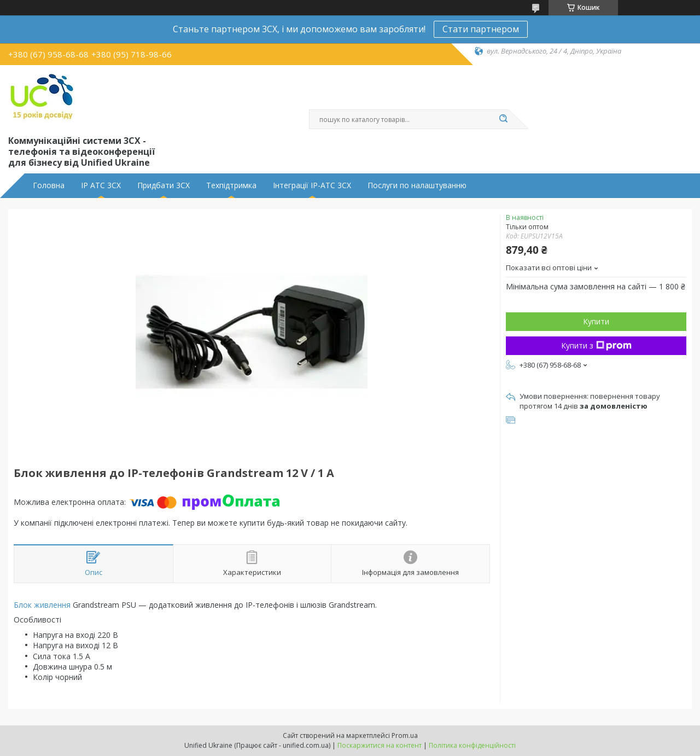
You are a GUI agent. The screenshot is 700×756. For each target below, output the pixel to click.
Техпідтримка (231, 185)
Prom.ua (405, 735)
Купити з (596, 345)
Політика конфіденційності (472, 745)
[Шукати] (503, 119)
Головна (49, 185)
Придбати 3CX (164, 185)
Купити (596, 321)
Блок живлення (42, 605)
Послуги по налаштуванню (417, 185)
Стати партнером (481, 29)
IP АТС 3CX (101, 185)
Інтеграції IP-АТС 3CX (312, 185)
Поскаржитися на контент (380, 745)
